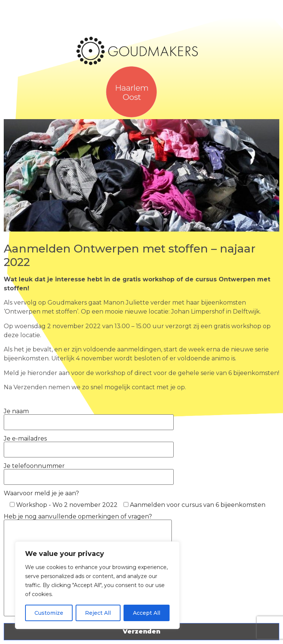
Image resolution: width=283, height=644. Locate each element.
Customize (49, 613)
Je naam (89, 417)
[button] (249, 138)
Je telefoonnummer (89, 471)
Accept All (147, 613)
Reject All (98, 613)
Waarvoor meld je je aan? (41, 493)
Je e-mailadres (89, 444)
